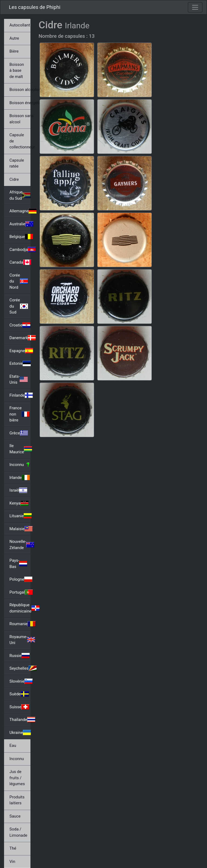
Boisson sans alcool (20, 119)
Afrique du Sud (20, 195)
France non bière (20, 414)
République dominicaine (20, 608)
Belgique (20, 237)
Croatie (20, 325)
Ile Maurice (20, 449)
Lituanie (20, 516)
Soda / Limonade (18, 832)
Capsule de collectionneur (20, 141)
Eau (13, 746)
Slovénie (20, 681)
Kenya (19, 503)
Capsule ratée (17, 163)
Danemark (20, 338)
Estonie (20, 363)
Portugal (20, 592)
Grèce (19, 433)
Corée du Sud (19, 306)
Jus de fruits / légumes (17, 778)
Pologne (20, 579)
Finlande (20, 395)
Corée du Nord (19, 281)
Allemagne (20, 211)
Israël (18, 490)
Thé (13, 848)
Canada (20, 262)
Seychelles (20, 668)
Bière (14, 51)
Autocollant (20, 25)
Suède (19, 694)
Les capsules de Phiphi (35, 7)
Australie (20, 224)
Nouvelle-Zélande (20, 545)
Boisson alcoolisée (20, 90)
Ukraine (20, 733)
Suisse (19, 707)
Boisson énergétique (20, 103)
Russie (20, 656)
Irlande (20, 478)
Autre (14, 38)
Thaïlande (20, 720)
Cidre (14, 179)
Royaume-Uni (20, 640)
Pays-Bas (18, 564)
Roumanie (20, 624)
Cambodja (20, 250)
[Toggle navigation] (195, 7)
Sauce (15, 816)
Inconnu (20, 465)
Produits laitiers (17, 800)
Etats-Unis (19, 379)
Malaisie (20, 529)
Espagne (20, 351)
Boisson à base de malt (17, 71)
